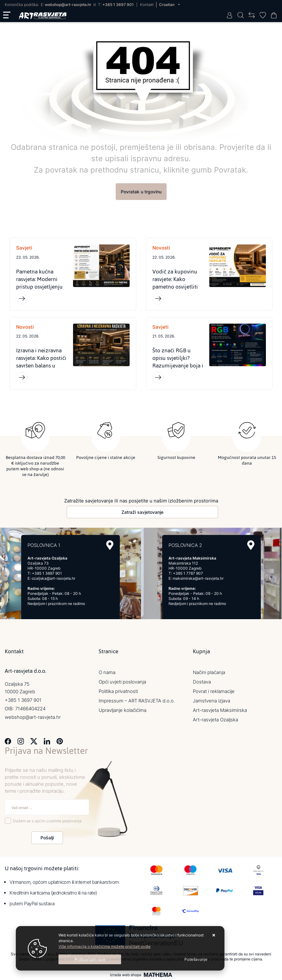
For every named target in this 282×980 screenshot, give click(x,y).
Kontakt (147, 5)
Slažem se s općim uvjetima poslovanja (47, 821)
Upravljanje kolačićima (123, 710)
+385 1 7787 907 (188, 574)
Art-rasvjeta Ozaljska (215, 720)
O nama (107, 673)
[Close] (90, 959)
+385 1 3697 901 (118, 5)
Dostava (202, 682)
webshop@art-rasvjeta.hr (68, 5)
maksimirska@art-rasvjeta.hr (198, 579)
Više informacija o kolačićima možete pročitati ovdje (104, 946)
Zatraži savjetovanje (142, 512)
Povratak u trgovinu (141, 192)
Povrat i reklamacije (214, 692)
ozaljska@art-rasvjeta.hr (53, 579)
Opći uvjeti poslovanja (122, 682)
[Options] (196, 959)
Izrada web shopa (126, 975)
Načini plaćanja (209, 673)
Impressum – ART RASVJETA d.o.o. (137, 701)
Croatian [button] (167, 5)
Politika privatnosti (118, 692)
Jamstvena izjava (212, 701)
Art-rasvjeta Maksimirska (220, 710)
